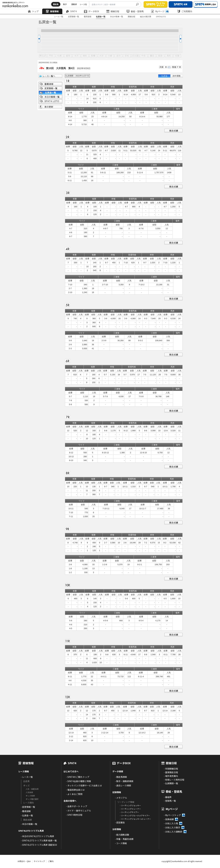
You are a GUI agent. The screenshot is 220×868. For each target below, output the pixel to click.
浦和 (85, 56)
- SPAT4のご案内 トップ (78, 777)
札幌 (60, 56)
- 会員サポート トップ (77, 806)
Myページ (160, 11)
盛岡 (68, 56)
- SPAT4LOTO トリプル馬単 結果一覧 (39, 840)
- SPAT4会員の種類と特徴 (78, 781)
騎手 (65, 4)
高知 (169, 56)
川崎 (110, 56)
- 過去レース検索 (123, 785)
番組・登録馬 (135, 11)
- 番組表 (168, 797)
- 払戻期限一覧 (171, 783)
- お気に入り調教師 (173, 832)
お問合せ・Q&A (24, 861)
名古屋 (135, 56)
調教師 (74, 4)
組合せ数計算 (146, 16)
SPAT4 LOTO (50, 101)
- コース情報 (121, 843)
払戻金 (164, 76)
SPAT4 (71, 11)
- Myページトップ (172, 815)
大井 (102, 56)
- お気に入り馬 (171, 823)
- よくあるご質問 (74, 794)
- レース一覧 (27, 777)
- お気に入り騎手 (172, 827)
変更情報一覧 (73, 16)
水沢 (76, 56)
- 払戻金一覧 (27, 815)
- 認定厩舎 (120, 822)
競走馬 (56, 4)
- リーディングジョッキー (130, 805)
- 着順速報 (26, 811)
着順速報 (88, 16)
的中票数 (177, 76)
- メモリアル (121, 798)
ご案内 (51, 861)
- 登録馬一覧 (170, 801)
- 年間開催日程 (171, 769)
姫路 (160, 56)
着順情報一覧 (50, 84)
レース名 (83, 4)
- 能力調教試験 (122, 835)
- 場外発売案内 (171, 776)
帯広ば (43, 56)
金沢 (118, 56)
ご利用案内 (185, 11)
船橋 (93, 56)
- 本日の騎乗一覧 (29, 824)
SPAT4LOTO (161, 16)
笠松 (127, 56)
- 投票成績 (169, 819)
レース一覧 (59, 16)
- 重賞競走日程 (171, 772)
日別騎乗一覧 (50, 97)
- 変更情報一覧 (28, 807)
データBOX (92, 11)
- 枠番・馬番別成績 (124, 839)
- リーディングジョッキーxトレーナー (135, 819)
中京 (144, 56)
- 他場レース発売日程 (174, 780)
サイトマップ (39, 861)
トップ (33, 11)
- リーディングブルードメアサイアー (135, 815)
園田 (152, 56)
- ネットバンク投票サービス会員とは (84, 785)
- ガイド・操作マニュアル (78, 811)
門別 (51, 56)
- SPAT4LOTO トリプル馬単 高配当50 (39, 845)
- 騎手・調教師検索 (124, 781)
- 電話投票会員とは (75, 790)
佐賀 (177, 56)
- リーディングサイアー (129, 812)
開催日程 (113, 11)
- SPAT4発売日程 (74, 815)
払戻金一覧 (101, 16)
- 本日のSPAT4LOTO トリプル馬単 (37, 836)
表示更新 (50, 107)
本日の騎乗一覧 (117, 16)
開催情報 (52, 11)
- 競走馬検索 (121, 777)
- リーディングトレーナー (130, 809)
